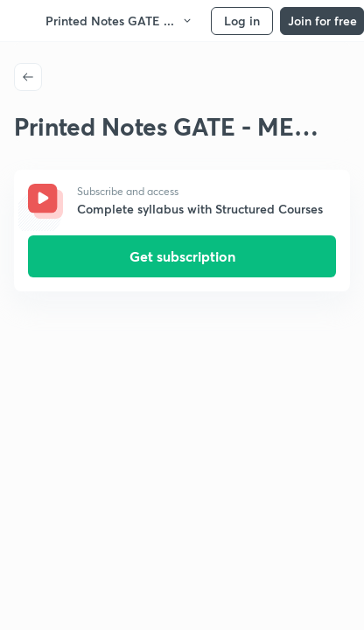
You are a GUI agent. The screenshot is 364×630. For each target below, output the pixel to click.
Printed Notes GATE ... (119, 21)
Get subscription (182, 256)
